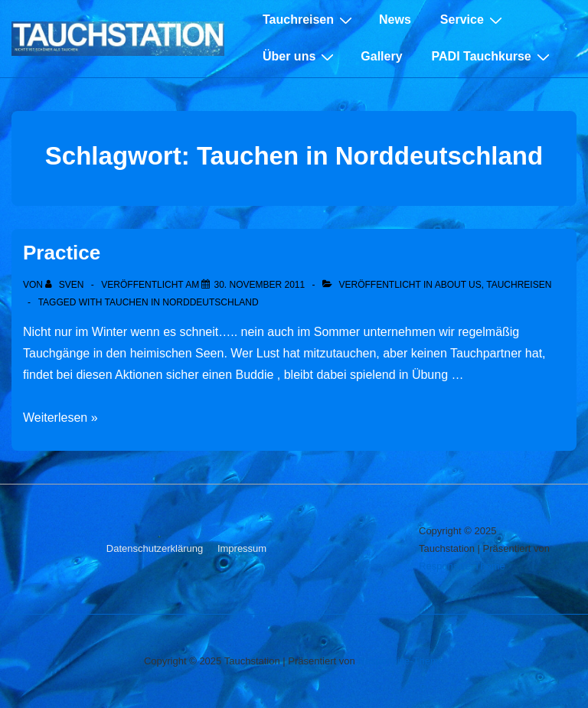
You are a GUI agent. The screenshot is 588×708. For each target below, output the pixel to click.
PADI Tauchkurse (493, 57)
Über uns (300, 57)
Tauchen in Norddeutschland (182, 302)
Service (473, 20)
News (395, 20)
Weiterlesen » (60, 418)
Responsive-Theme (462, 566)
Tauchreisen (309, 20)
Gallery (381, 56)
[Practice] (259, 285)
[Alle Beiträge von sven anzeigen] (65, 285)
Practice (62, 253)
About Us (458, 285)
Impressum (242, 548)
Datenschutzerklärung (155, 548)
